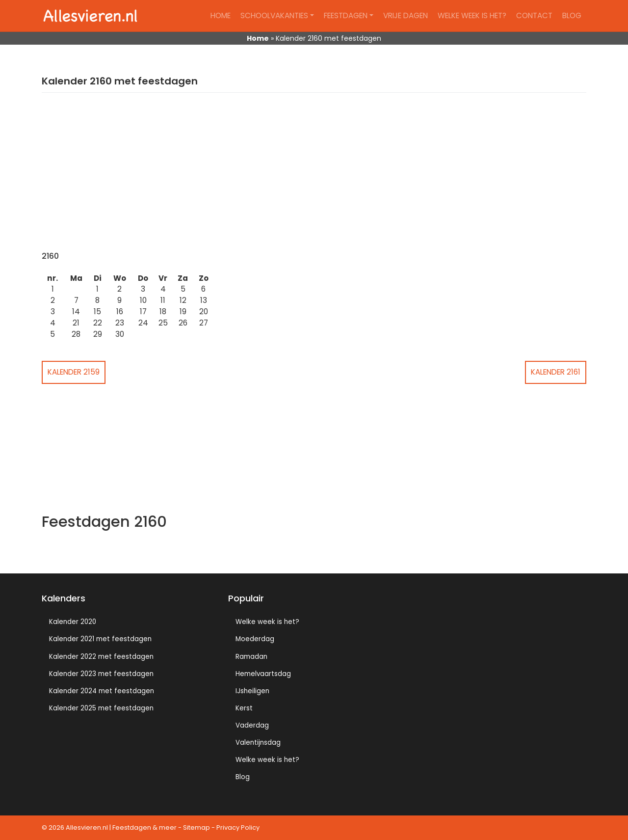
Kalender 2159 (74, 372)
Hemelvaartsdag (263, 674)
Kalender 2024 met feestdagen (102, 691)
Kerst (244, 708)
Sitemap (196, 827)
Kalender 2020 (73, 622)
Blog (572, 15)
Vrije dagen (406, 15)
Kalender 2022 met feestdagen (101, 657)
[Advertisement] (314, 178)
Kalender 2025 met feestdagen (101, 708)
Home (221, 15)
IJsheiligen (252, 691)
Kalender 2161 (556, 372)
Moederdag (255, 639)
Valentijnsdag (258, 743)
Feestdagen (346, 15)
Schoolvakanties (274, 15)
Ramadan (251, 657)
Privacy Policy (238, 827)
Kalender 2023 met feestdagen (101, 674)
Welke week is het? (472, 15)
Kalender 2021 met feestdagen (100, 639)
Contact (534, 15)
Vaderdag (252, 725)
